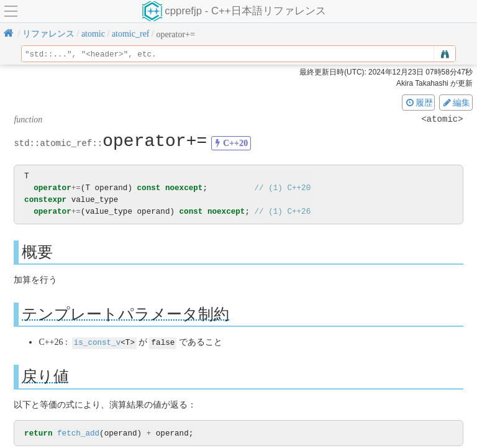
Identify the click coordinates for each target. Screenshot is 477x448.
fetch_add (78, 433)
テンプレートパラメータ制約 (125, 313)
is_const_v (98, 342)
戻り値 (45, 376)
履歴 (419, 103)
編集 (456, 103)
